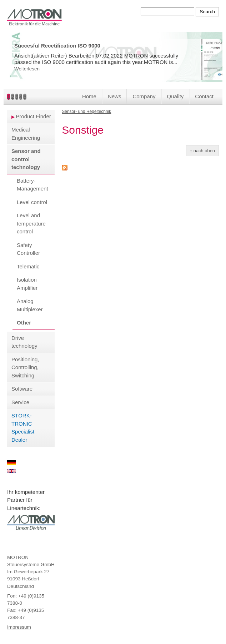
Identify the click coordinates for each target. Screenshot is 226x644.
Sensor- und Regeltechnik (86, 112)
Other (24, 323)
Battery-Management (32, 185)
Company (144, 96)
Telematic (28, 266)
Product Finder (33, 116)
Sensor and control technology (26, 159)
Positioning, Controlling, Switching (25, 367)
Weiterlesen (27, 69)
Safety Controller (28, 249)
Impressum (19, 627)
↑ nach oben (202, 151)
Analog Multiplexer (30, 305)
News (115, 96)
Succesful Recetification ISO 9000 (57, 46)
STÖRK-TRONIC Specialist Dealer (23, 428)
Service (20, 402)
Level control (32, 202)
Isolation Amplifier (27, 284)
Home (89, 96)
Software (22, 389)
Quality (175, 96)
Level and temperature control (31, 223)
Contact (204, 96)
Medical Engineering (26, 134)
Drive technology (24, 342)
